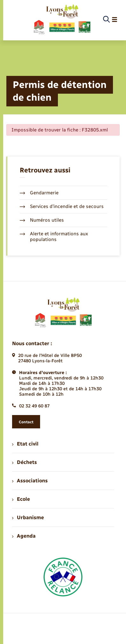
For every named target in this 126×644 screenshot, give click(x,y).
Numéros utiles (42, 220)
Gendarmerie (39, 193)
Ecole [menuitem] (21, 499)
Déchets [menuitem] (24, 462)
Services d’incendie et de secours (62, 206)
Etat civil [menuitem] (25, 444)
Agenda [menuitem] (24, 536)
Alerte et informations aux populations (54, 237)
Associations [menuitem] (30, 481)
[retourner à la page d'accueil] (62, 20)
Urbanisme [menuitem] (28, 517)
